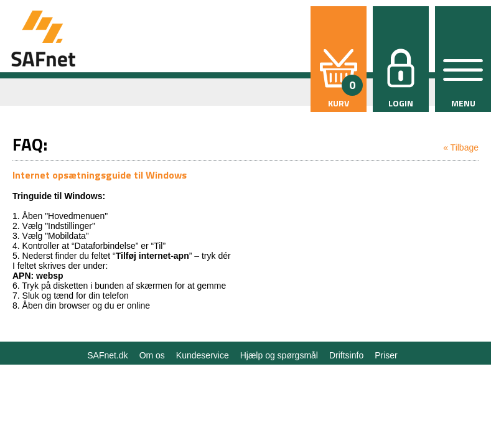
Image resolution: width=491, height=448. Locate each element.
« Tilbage (461, 147)
